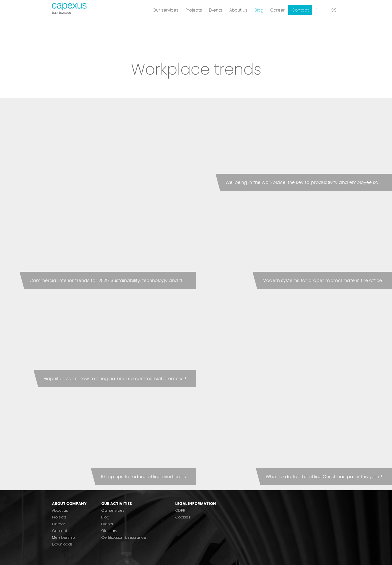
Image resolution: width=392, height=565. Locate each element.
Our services (113, 510)
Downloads (62, 544)
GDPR (180, 510)
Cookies (183, 517)
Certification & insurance (124, 537)
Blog (105, 517)
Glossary (109, 531)
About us (60, 510)
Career (58, 524)
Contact (60, 531)
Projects (59, 517)
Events (107, 524)
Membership (63, 537)
